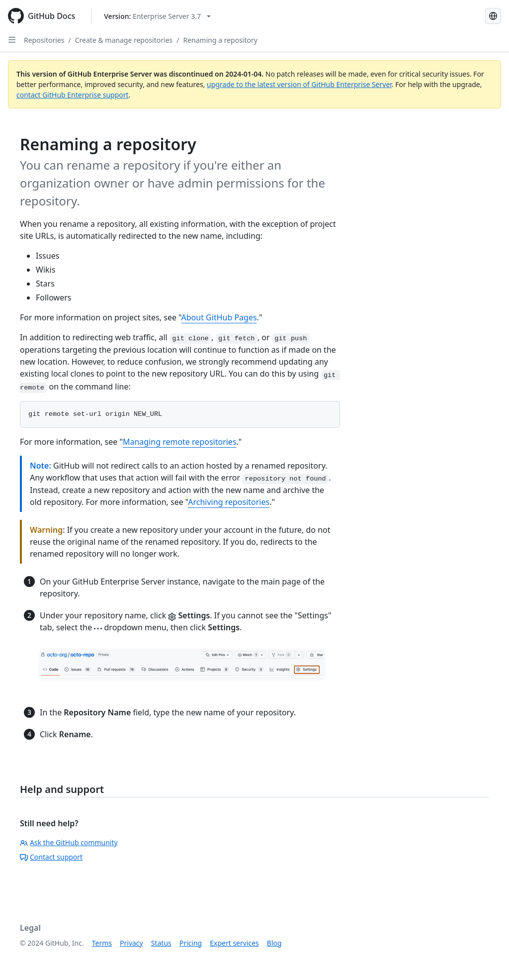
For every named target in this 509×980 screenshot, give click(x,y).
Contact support (51, 857)
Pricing (191, 943)
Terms (102, 943)
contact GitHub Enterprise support (73, 95)
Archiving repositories (229, 502)
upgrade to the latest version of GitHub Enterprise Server (299, 84)
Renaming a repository (220, 40)
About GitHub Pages (219, 317)
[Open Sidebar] (12, 40)
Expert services (234, 943)
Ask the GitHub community (69, 842)
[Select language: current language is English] (493, 16)
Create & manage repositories (124, 40)
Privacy (131, 943)
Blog (274, 943)
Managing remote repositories (180, 442)
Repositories (44, 40)
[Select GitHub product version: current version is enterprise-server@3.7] (157, 16)
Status (161, 943)
